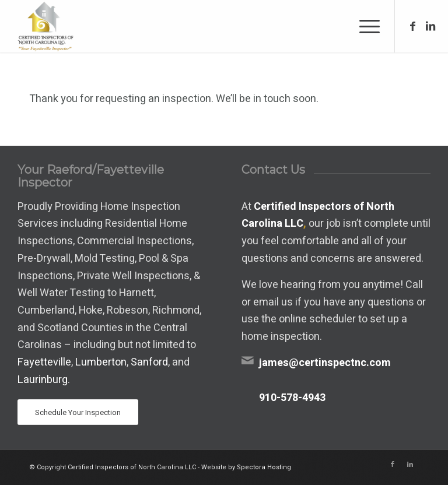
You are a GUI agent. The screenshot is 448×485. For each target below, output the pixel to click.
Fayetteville (44, 362)
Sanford (149, 362)
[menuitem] (364, 26)
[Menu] (364, 26)
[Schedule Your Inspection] (78, 412)
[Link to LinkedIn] (430, 26)
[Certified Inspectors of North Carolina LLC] (44, 26)
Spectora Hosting (264, 467)
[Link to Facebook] (413, 26)
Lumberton (101, 362)
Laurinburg (43, 380)
